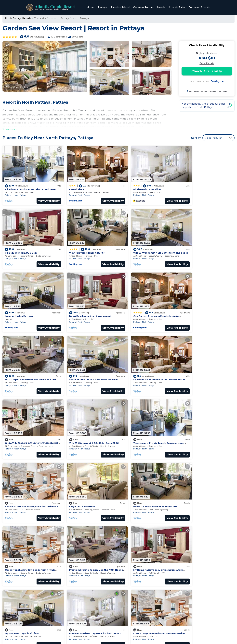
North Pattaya (80, 18)
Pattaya (103, 7)
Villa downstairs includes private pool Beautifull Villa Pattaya (157, 550)
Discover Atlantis (199, 7)
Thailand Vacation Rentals (22, 561)
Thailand (39, 18)
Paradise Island (121, 7)
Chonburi (52, 18)
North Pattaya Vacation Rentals (25, 550)
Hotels (162, 7)
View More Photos (17, 87)
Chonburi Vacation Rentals (22, 556)
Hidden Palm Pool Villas (136, 186)
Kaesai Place (71, 186)
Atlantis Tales (177, 7)
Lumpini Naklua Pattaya (136, 246)
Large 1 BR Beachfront (18, 427)
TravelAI (116, 632)
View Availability (43, 197)
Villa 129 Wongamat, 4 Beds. (198, 186)
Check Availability (207, 71)
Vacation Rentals (144, 7)
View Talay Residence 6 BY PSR (23, 246)
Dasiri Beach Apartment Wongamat (202, 246)
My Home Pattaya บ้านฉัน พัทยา (81, 487)
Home (92, 7)
